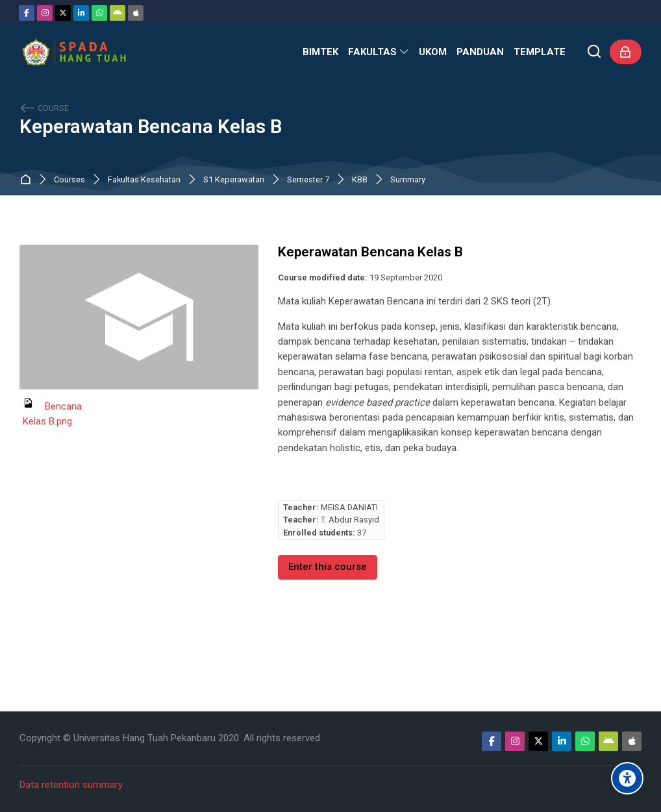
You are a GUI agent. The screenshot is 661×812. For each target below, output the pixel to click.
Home (28, 180)
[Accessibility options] (627, 778)
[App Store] (136, 13)
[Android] (118, 13)
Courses (69, 180)
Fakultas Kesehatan (144, 180)
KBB (360, 180)
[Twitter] (63, 13)
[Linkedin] (81, 13)
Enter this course (328, 567)
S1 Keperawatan (234, 180)
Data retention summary (71, 785)
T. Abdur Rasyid (350, 520)
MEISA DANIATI (349, 507)
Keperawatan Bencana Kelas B (151, 127)
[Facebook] (27, 13)
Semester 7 (308, 180)
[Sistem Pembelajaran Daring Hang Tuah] (73, 52)
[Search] (594, 52)
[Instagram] (45, 13)
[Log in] (626, 52)
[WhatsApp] (99, 13)
